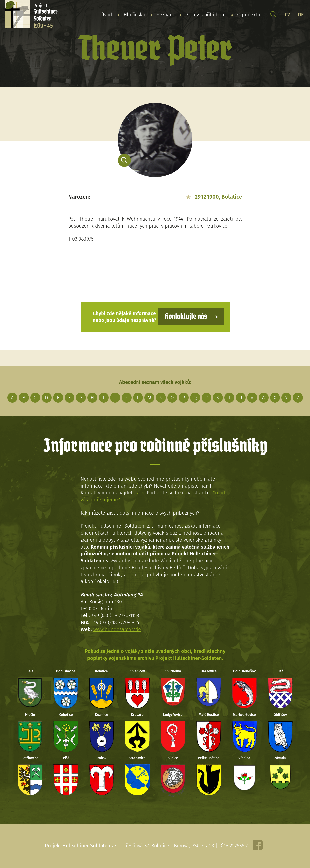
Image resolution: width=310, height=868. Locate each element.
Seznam (165, 15)
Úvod (107, 15)
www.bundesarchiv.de (117, 629)
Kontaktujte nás (186, 317)
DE (301, 15)
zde (141, 493)
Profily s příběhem (206, 15)
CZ (288, 15)
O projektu (249, 15)
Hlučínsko (134, 15)
